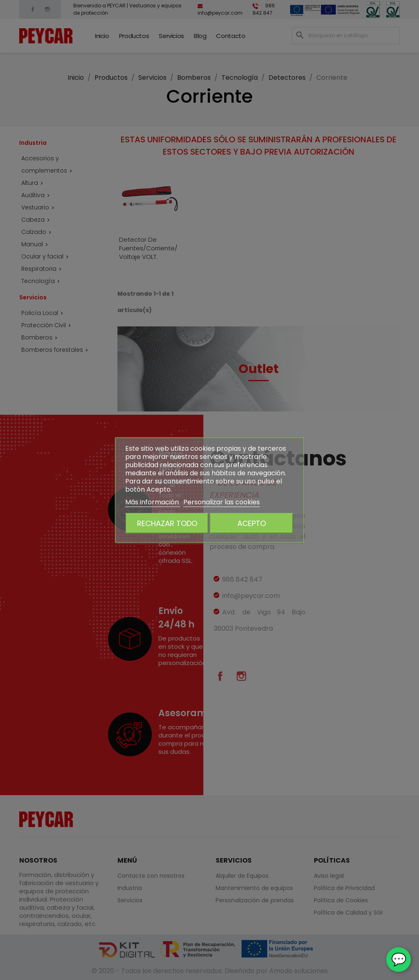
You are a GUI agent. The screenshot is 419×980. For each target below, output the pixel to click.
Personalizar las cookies (222, 502)
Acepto (252, 523)
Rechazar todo (167, 523)
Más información (153, 502)
